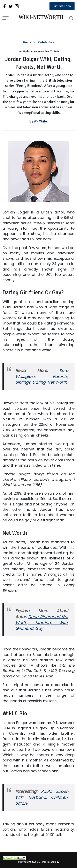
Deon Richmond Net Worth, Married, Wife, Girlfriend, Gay (42, 623)
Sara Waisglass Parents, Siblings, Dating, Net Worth (42, 377)
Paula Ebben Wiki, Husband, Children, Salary (42, 797)
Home (27, 42)
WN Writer (41, 121)
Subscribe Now (62, 6)
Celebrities (46, 42)
